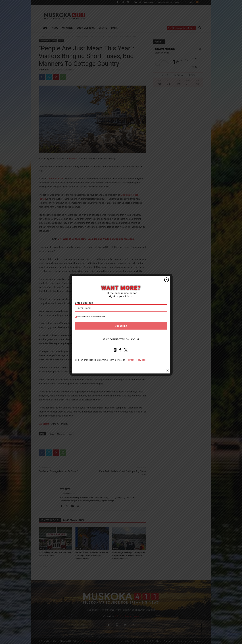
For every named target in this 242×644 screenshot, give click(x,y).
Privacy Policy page (137, 360)
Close (167, 280)
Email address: (84, 303)
